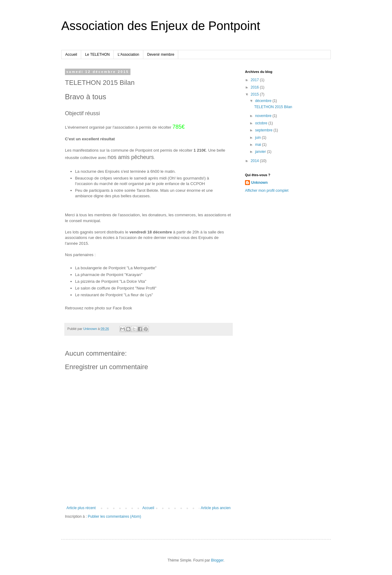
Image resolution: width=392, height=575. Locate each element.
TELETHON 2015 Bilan (273, 107)
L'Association (128, 55)
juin (258, 138)
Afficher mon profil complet (267, 191)
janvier (261, 152)
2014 (255, 161)
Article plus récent (81, 508)
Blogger (217, 560)
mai (259, 145)
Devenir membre (161, 55)
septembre (264, 130)
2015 (255, 94)
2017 (255, 80)
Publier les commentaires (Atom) (115, 516)
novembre (264, 116)
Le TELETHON (97, 55)
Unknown (259, 183)
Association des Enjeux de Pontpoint (161, 26)
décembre (264, 101)
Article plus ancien (216, 508)
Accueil (71, 55)
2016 (255, 87)
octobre (262, 123)
